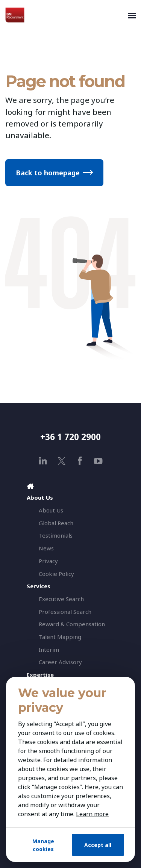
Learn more (92, 814)
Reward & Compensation (72, 624)
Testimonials (56, 535)
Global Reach (56, 523)
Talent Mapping (60, 637)
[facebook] (80, 461)
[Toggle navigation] (132, 15)
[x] (61, 461)
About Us (51, 510)
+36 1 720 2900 (70, 437)
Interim (49, 649)
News (46, 548)
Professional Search (65, 612)
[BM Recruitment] (65, 15)
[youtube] (98, 461)
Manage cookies (43, 845)
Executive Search (61, 599)
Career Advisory (60, 662)
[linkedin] (43, 461)
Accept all (98, 845)
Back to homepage (48, 173)
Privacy (48, 561)
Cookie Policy (56, 574)
